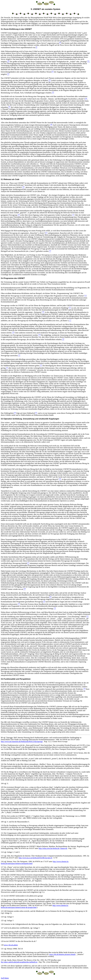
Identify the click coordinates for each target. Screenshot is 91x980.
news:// (11, 945)
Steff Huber (5, 978)
